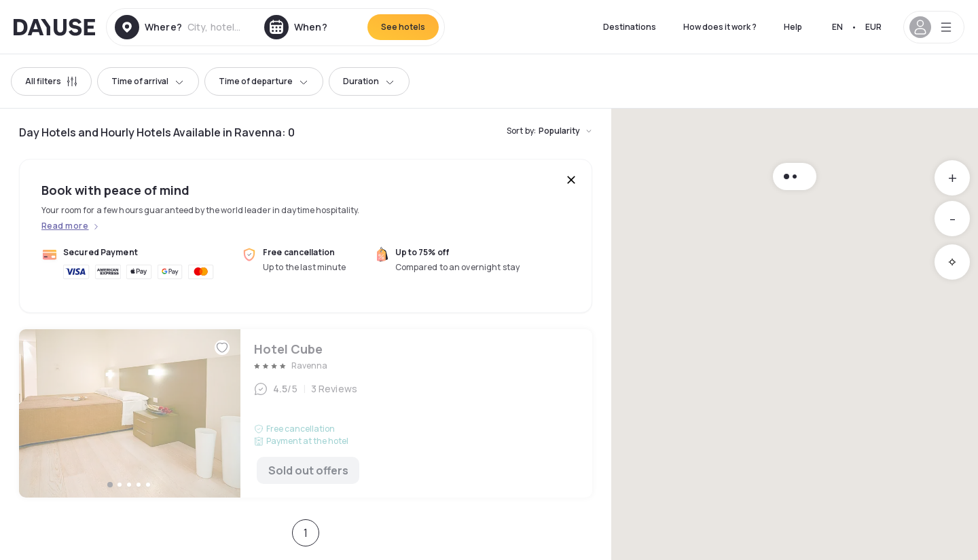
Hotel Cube (306, 413)
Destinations (630, 27)
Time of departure (264, 81)
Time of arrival (148, 81)
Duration (369, 81)
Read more (65, 226)
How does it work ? (720, 27)
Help (793, 27)
